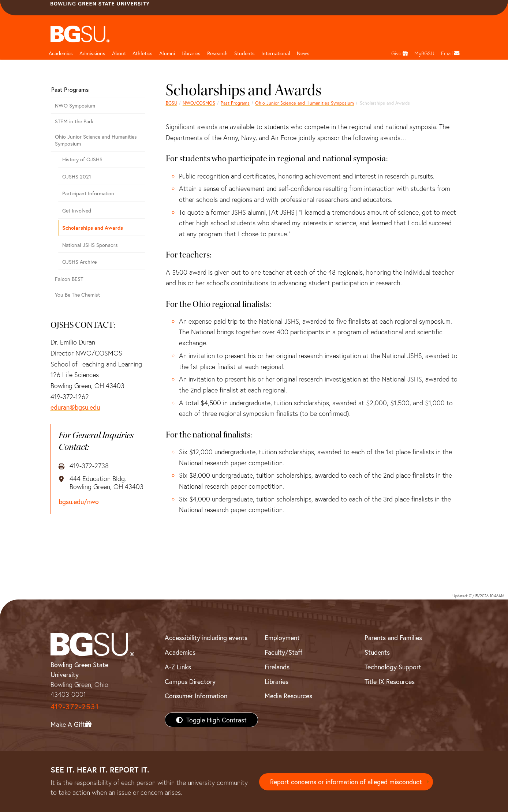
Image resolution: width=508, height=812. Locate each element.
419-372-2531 (75, 706)
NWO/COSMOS (199, 103)
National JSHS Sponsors (90, 245)
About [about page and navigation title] (119, 53)
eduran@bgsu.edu (75, 407)
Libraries (191, 53)
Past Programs (235, 103)
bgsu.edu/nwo (79, 502)
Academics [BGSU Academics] (180, 652)
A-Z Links (178, 667)
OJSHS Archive (79, 262)
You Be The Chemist (77, 295)
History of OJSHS (82, 159)
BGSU (171, 103)
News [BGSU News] (303, 53)
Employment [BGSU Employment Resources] (282, 638)
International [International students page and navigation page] (276, 53)
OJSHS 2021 (77, 176)
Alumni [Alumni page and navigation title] (167, 53)
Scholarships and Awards (93, 228)
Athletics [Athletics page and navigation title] (143, 53)
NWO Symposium (75, 106)
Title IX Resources (390, 681)
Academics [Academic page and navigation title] (61, 53)
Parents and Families (393, 638)
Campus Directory (190, 681)
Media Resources (288, 696)
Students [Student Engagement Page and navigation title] (244, 53)
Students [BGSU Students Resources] (377, 652)
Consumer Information (196, 696)
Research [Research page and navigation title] (217, 53)
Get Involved (77, 210)
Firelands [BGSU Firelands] (277, 667)
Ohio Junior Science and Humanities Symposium (305, 103)
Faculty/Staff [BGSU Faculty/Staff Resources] (283, 652)
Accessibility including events (206, 638)
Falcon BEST (69, 279)
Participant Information (88, 193)
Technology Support (393, 667)
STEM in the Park (74, 121)
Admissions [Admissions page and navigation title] (92, 53)
